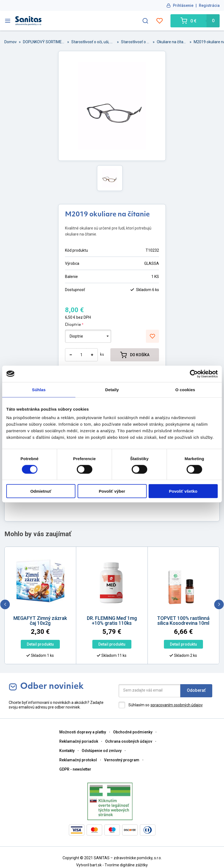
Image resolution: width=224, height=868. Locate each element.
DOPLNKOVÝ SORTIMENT (44, 42)
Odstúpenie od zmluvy (102, 751)
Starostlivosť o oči (136, 42)
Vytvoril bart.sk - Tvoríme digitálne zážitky (112, 865)
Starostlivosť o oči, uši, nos (93, 42)
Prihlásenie (183, 5)
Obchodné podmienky (133, 732)
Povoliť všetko (183, 491)
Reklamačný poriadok (79, 741)
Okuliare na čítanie (172, 42)
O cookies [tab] (185, 389)
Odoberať (196, 690)
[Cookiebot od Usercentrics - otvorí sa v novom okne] (194, 374)
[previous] (5, 604)
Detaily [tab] (112, 389)
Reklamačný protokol (78, 760)
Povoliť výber (112, 491)
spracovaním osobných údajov (177, 705)
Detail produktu (35, 644)
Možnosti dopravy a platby (83, 732)
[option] (107, 593)
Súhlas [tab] (39, 389)
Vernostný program (122, 760)
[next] (219, 604)
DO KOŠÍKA (135, 355)
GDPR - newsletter (75, 769)
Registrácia (209, 5)
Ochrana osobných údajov (129, 741)
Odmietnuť (41, 491)
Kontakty (67, 751)
